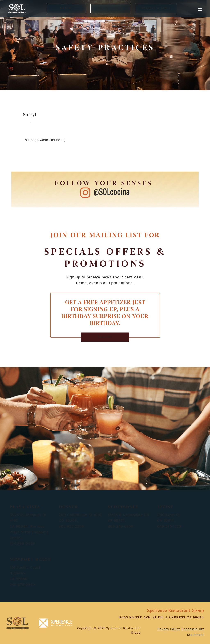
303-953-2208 (71, 527)
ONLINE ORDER (110, 9)
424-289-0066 (22, 544)
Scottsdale (123, 507)
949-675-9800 (22, 585)
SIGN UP (105, 337)
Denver (68, 507)
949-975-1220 (169, 527)
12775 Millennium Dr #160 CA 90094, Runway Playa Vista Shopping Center (29, 527)
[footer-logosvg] (17, 623)
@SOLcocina (112, 192)
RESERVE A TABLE (156, 9)
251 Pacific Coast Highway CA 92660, (25, 573)
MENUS (66, 9)
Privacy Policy (169, 629)
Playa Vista (25, 507)
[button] (200, 9)
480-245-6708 (121, 527)
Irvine (165, 507)
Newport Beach (30, 560)
